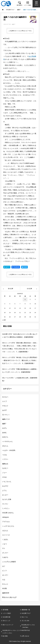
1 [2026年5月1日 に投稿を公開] (25, 299)
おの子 (4, 410)
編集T (14, 24)
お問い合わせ (25, 636)
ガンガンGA (25, 621)
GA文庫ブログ (26, 613)
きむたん (5, 446)
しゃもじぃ (6, 508)
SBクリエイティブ (8, 625)
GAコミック (6, 621)
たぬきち (5, 557)
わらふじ (5, 584)
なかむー (5, 468)
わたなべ (5, 397)
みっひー (5, 495)
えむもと (5, 531)
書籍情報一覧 (26, 610)
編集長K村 (6, 593)
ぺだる (4, 455)
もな (4, 580)
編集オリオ (6, 419)
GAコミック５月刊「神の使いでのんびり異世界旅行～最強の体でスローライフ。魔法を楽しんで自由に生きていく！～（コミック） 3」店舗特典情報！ (20, 360)
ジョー (4, 473)
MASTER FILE (26, 630)
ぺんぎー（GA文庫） (9, 450)
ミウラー (5, 459)
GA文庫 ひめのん (8, 513)
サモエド (5, 406)
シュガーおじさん (8, 526)
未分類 (4, 588)
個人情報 (5, 636)
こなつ (4, 544)
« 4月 (4, 320)
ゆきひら (5, 437)
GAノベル (25, 617)
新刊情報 (5, 610)
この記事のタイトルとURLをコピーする (20, 31)
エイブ (4, 401)
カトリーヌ (6, 535)
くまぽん (5, 539)
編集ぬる (5, 464)
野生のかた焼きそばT (9, 597)
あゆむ (4, 433)
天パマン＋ (6, 415)
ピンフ (4, 571)
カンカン (5, 504)
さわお (4, 477)
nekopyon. (6, 517)
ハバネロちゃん (7, 441)
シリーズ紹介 (7, 613)
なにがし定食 (7, 499)
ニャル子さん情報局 (9, 562)
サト (4, 548)
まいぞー (5, 575)
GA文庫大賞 (6, 617)
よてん (4, 490)
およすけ (5, 486)
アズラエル (6, 522)
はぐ (4, 566)
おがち (4, 428)
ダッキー (5, 553)
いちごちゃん (7, 482)
